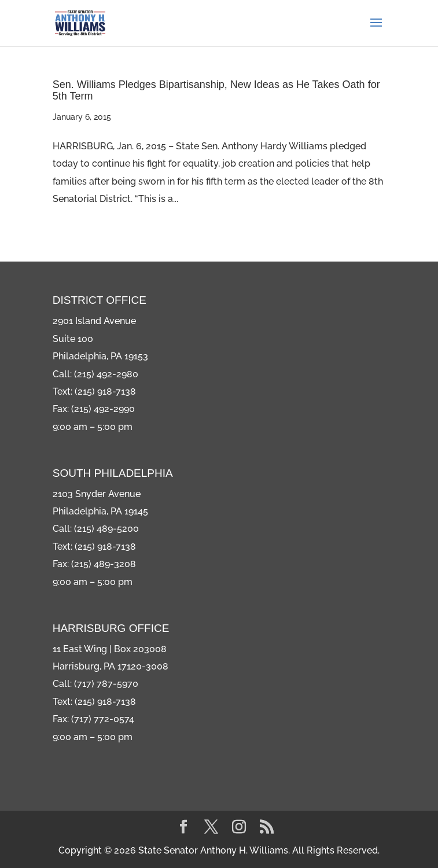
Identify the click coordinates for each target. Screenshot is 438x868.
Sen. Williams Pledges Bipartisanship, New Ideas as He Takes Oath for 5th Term (216, 90)
